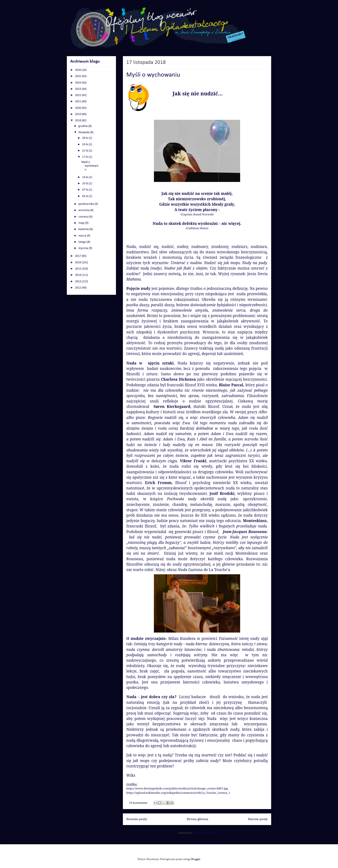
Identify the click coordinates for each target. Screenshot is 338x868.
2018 (78, 121)
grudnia (83, 126)
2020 (78, 108)
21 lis (85, 151)
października (86, 204)
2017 (78, 256)
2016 (78, 263)
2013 (78, 282)
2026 (78, 70)
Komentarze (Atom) (204, 833)
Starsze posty (258, 819)
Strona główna (197, 819)
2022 (78, 95)
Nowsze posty (137, 819)
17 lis (85, 157)
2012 (78, 288)
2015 (78, 269)
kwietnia (84, 229)
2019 (78, 114)
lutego (83, 242)
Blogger (196, 859)
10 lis (85, 184)
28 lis (85, 138)
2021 (78, 102)
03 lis (85, 196)
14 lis (85, 177)
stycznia (84, 248)
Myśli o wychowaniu (153, 75)
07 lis (85, 190)
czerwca (84, 217)
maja (82, 223)
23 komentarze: (139, 803)
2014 (78, 275)
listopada (84, 132)
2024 (78, 83)
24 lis (85, 144)
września (84, 210)
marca (83, 236)
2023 (78, 89)
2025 (78, 76)
